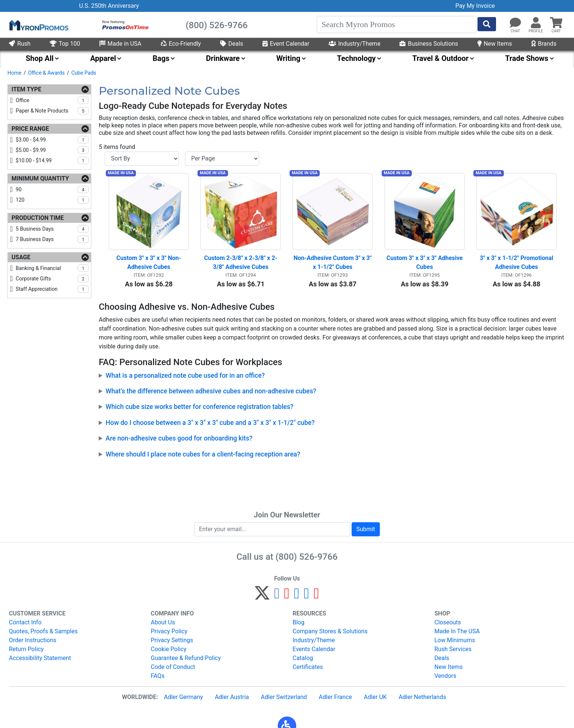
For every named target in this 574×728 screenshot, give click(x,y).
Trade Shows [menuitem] (526, 58)
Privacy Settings (172, 640)
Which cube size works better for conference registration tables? (200, 410)
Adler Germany (183, 697)
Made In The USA (457, 631)
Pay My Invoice (475, 6)
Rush (20, 44)
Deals (232, 44)
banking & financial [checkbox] (52, 268)
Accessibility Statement (40, 658)
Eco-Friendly (181, 44)
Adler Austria (232, 697)
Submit (366, 529)
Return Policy (26, 649)
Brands (544, 44)
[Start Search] (487, 24)
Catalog (303, 658)
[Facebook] (277, 596)
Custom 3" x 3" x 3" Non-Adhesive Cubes (149, 266)
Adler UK (375, 697)
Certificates (308, 667)
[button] (536, 23)
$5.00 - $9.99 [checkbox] (52, 150)
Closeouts (448, 622)
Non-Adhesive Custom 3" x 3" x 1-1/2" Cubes (333, 266)
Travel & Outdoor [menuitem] (441, 58)
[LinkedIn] (306, 596)
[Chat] (515, 23)
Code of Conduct (173, 667)
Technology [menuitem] (356, 58)
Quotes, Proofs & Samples (43, 631)
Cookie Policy (169, 649)
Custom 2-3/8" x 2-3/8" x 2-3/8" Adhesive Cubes (241, 266)
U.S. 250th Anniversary (109, 6)
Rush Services (453, 649)
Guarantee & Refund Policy (186, 658)
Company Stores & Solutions (330, 631)
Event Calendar (286, 44)
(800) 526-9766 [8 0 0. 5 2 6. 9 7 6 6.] (306, 557)
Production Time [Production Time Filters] (38, 218)
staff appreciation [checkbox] (52, 289)
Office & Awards (46, 73)
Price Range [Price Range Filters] (30, 129)
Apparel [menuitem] (103, 58)
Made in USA (120, 44)
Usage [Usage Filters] (21, 257)
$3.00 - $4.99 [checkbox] (52, 140)
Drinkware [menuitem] (223, 58)
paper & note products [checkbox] (52, 111)
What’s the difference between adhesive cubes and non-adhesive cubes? (211, 394)
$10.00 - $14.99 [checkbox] (52, 160)
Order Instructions (33, 640)
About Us (163, 622)
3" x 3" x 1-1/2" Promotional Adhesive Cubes (517, 266)
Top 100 (65, 44)
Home (14, 73)
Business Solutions (429, 44)
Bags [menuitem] (161, 58)
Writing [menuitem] (288, 58)
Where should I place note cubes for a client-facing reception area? (203, 457)
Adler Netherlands (423, 697)
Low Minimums (455, 640)
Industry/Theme (355, 44)
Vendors (445, 676)
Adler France (335, 697)
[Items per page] (222, 159)
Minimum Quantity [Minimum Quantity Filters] (40, 178)
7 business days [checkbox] (52, 239)
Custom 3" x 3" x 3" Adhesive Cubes (425, 266)
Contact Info (25, 622)
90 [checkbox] (52, 189)
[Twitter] (262, 596)
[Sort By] (142, 159)
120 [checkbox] (52, 200)
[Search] (397, 25)
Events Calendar (314, 649)
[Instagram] (297, 596)
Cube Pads (84, 73)
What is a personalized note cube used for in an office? (185, 378)
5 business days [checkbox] (52, 229)
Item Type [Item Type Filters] (26, 89)
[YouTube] (317, 596)
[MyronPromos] (38, 25)
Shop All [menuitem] (40, 58)
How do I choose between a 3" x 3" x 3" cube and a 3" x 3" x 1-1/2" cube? (210, 426)
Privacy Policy (169, 631)
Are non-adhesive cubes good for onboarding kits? (179, 441)
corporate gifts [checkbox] (52, 279)
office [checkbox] (52, 100)
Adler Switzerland (284, 697)
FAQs (158, 676)
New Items (495, 44)
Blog (299, 622)
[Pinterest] (287, 596)
